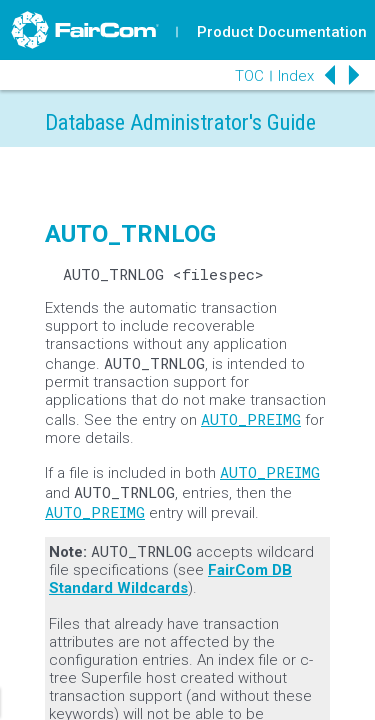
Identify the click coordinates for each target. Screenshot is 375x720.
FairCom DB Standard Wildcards (170, 579)
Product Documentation (282, 32)
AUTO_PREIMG (251, 419)
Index (296, 76)
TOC (249, 76)
